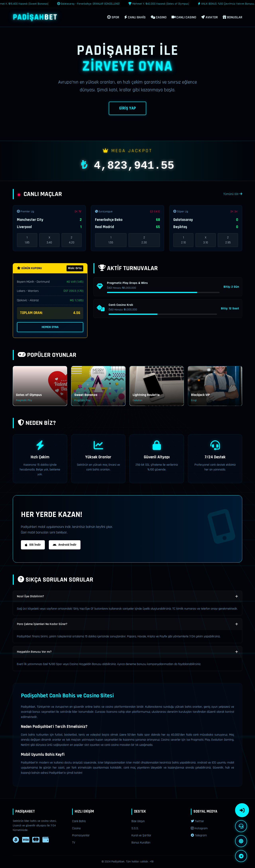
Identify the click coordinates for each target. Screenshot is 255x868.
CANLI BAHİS (135, 17)
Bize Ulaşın (138, 821)
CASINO (159, 17)
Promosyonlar (81, 835)
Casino (76, 828)
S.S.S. (135, 828)
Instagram (199, 828)
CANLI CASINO (184, 17)
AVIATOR (209, 17)
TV (74, 843)
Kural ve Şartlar (141, 835)
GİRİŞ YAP (127, 108)
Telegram (199, 835)
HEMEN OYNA (50, 327)
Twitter (197, 821)
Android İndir (65, 545)
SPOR (113, 17)
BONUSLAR (232, 17)
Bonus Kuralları (141, 843)
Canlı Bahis (79, 821)
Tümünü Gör (233, 194)
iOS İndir (33, 545)
